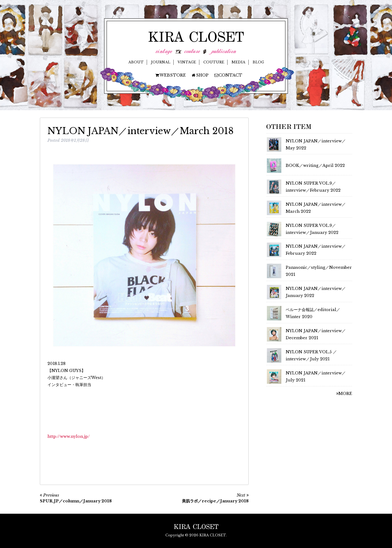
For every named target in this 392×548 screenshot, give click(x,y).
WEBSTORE (170, 75)
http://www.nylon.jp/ (69, 436)
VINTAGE (187, 62)
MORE (344, 394)
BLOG (258, 62)
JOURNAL (161, 62)
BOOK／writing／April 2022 (315, 165)
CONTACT (228, 75)
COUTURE (214, 62)
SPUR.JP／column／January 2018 (76, 501)
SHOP (200, 75)
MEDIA (238, 62)
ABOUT (136, 62)
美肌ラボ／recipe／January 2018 (215, 501)
